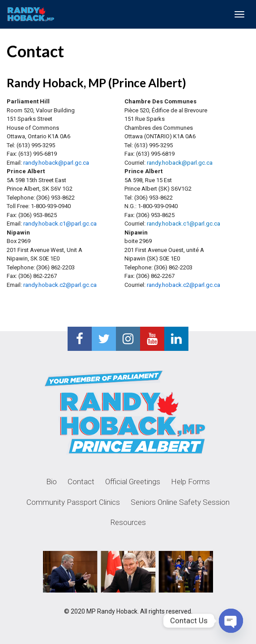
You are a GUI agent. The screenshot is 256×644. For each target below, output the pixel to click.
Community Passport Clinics (73, 502)
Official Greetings (133, 482)
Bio (51, 482)
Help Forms (190, 482)
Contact (81, 482)
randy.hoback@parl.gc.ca (180, 163)
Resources (128, 522)
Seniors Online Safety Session (180, 502)
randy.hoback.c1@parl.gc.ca (183, 224)
